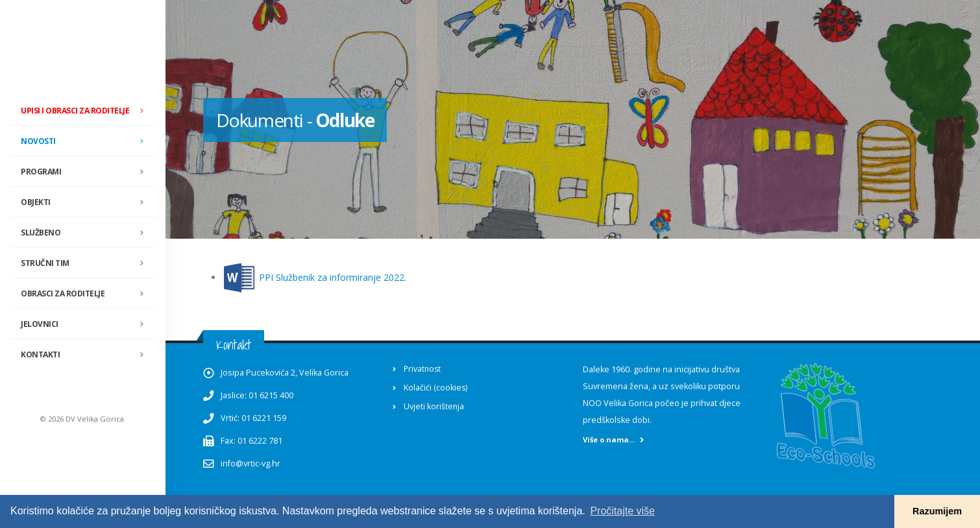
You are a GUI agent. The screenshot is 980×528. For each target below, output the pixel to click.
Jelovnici (86, 324)
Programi (86, 172)
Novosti (86, 141)
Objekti (86, 202)
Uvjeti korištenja (434, 406)
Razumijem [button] (937, 511)
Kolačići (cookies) (436, 388)
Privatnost (423, 369)
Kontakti (40, 354)
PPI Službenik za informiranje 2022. (333, 277)
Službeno (86, 233)
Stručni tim (86, 263)
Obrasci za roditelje (86, 294)
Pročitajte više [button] (622, 511)
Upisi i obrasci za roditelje (75, 111)
